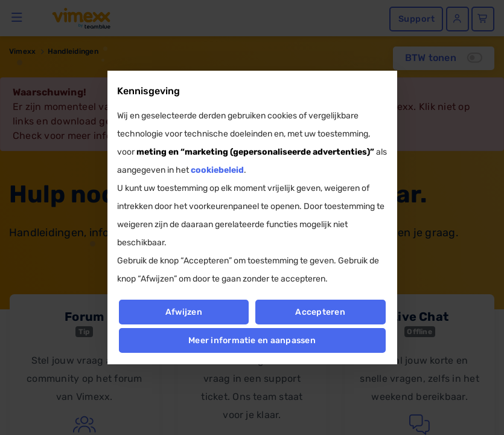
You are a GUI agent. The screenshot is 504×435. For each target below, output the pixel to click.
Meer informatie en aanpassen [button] (252, 340)
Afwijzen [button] (184, 312)
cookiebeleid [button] (217, 170)
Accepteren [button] (321, 312)
